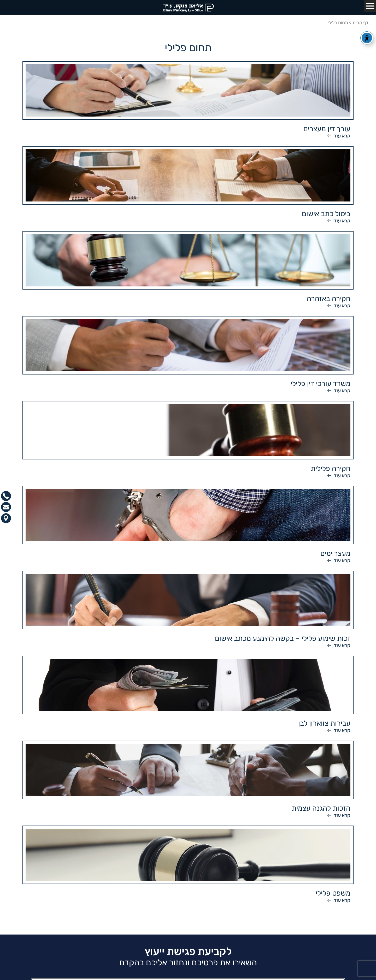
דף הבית (360, 23)
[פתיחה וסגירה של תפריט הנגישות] (367, 38)
